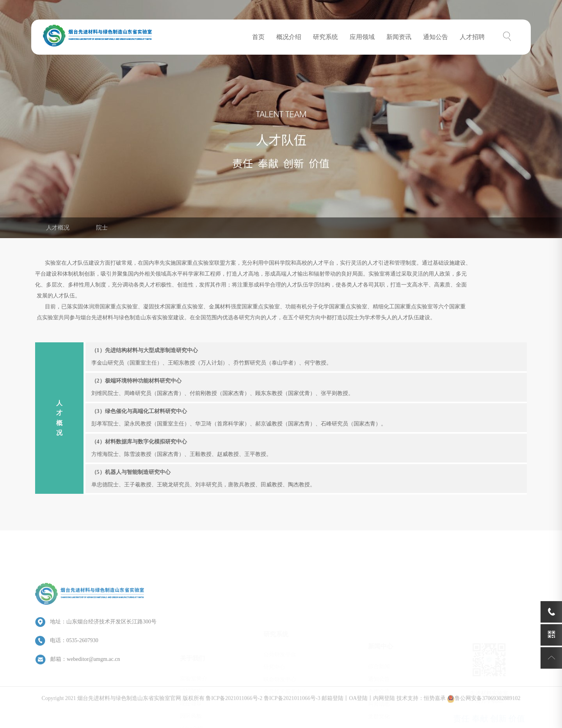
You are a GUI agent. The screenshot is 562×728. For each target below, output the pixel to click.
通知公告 (436, 37)
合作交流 (379, 654)
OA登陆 (358, 705)
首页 (258, 37)
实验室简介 (194, 636)
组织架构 (191, 648)
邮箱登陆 (333, 705)
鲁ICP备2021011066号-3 (292, 705)
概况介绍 (289, 37)
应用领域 (362, 37)
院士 (102, 228)
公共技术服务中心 (285, 660)
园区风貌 (191, 673)
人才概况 (58, 228)
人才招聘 (472, 37)
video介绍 (191, 686)
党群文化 (379, 679)
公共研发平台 (280, 623)
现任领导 (191, 661)
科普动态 (379, 667)
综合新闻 (379, 629)
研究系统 (325, 37)
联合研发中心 (280, 648)
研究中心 (274, 635)
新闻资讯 (399, 37)
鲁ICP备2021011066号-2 (234, 705)
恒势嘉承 (435, 705)
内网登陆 (384, 705)
